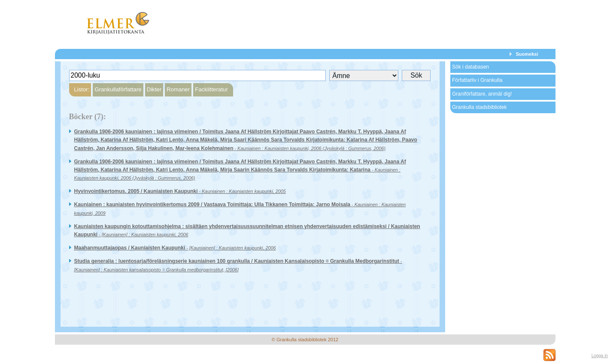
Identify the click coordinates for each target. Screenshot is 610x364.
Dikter (154, 89)
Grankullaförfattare (118, 89)
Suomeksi (527, 54)
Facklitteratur (211, 89)
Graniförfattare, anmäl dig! (482, 94)
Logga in (600, 356)
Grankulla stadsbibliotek (479, 107)
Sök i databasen (470, 67)
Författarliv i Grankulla (477, 80)
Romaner (178, 89)
